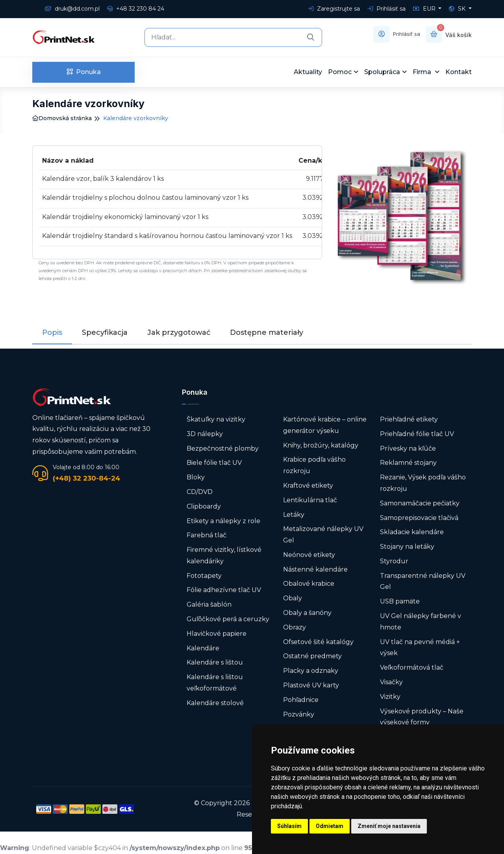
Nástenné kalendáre (315, 569)
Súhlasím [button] (289, 826)
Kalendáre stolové (215, 703)
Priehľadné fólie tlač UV (417, 434)
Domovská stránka (62, 118)
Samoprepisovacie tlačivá (419, 517)
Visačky (391, 682)
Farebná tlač (207, 535)
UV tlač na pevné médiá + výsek (420, 648)
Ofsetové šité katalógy (319, 642)
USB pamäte (400, 601)
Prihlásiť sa (386, 9)
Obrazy (295, 627)
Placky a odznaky (311, 671)
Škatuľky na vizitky (216, 419)
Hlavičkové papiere (217, 634)
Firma (423, 72)
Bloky (196, 477)
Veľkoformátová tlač (412, 667)
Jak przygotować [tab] (179, 332)
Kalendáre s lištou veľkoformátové (215, 683)
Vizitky (390, 697)
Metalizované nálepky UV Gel (323, 535)
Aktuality (308, 72)
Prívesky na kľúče (408, 448)
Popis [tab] (52, 332)
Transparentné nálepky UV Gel (423, 581)
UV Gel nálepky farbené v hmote (421, 622)
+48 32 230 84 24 (136, 9)
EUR (425, 9)
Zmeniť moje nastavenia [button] (389, 826)
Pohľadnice (301, 700)
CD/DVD (200, 492)
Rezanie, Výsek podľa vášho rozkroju (423, 483)
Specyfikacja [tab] (105, 332)
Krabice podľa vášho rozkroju (314, 465)
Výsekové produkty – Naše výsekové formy (422, 717)
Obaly (293, 598)
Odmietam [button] (330, 826)
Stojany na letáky (407, 547)
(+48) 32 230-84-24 (86, 478)
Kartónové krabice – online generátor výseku (325, 425)
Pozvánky (299, 714)
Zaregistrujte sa (334, 9)
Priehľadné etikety (409, 419)
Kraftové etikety (308, 485)
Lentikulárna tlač (310, 500)
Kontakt (459, 72)
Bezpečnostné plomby (223, 448)
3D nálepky (205, 434)
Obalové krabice (309, 584)
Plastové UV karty (312, 685)
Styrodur (394, 561)
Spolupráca (382, 72)
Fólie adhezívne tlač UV (224, 590)
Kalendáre (203, 648)
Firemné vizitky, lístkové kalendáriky (224, 555)
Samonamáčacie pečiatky (420, 503)
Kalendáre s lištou (215, 662)
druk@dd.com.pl (72, 9)
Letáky (294, 514)
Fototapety (204, 576)
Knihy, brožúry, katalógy (321, 445)
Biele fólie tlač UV (214, 463)
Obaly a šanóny (307, 613)
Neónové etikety (309, 555)
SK (458, 9)
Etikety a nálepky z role (223, 521)
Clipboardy (204, 506)
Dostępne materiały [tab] (267, 332)
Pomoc (340, 72)
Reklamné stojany (408, 463)
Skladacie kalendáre (412, 532)
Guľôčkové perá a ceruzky (228, 619)
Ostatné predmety (312, 656)
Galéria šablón (209, 604)
